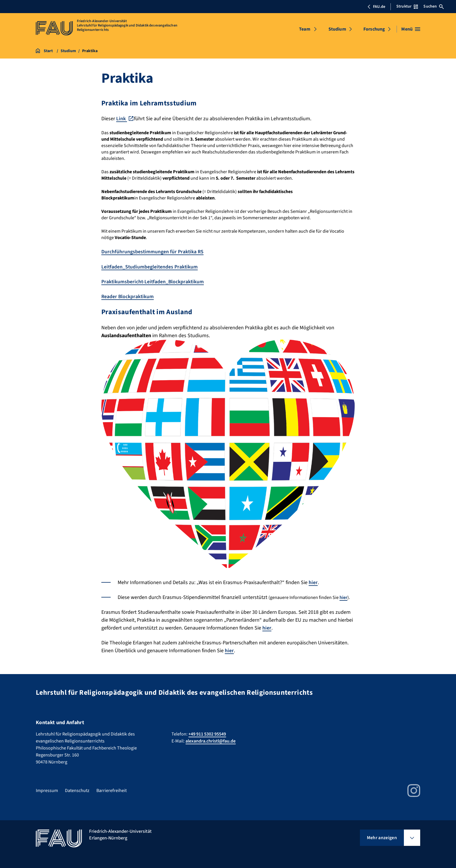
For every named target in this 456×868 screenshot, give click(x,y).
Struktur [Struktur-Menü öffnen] (407, 6)
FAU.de (376, 7)
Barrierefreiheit (112, 790)
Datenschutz (77, 790)
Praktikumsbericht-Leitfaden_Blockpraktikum (153, 281)
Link (122, 119)
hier (313, 582)
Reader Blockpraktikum (128, 296)
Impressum (47, 790)
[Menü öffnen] (411, 29)
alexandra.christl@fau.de (211, 740)
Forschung (374, 29)
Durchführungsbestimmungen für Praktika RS (153, 252)
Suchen (434, 6)
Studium (337, 29)
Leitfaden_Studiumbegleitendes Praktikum (150, 267)
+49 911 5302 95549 (207, 733)
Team (305, 29)
